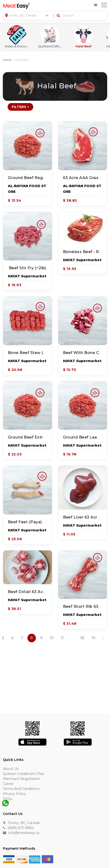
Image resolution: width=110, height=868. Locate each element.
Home (7, 60)
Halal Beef (84, 37)
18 (82, 638)
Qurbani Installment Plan (24, 774)
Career (8, 784)
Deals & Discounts (17, 37)
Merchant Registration (22, 779)
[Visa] (9, 859)
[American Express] (35, 859)
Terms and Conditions (21, 789)
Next (107, 37)
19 (93, 638)
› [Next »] (103, 638)
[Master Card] (47, 859)
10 (52, 638)
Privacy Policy (14, 794)
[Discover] (22, 859)
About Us (11, 769)
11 (62, 638)
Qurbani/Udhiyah (50, 37)
